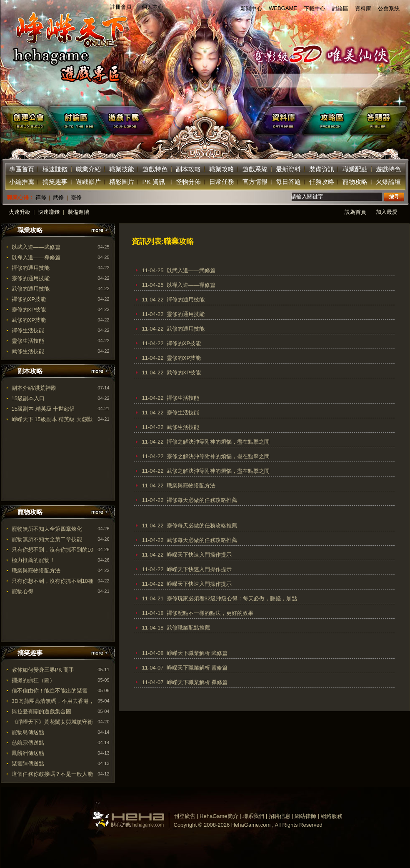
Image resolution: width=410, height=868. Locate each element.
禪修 (41, 197)
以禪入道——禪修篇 (36, 257)
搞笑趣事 (55, 182)
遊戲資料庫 (284, 120)
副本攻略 (188, 169)
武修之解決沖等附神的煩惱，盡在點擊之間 (218, 471)
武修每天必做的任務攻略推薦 (202, 540)
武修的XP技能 (29, 320)
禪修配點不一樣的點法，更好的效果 (210, 613)
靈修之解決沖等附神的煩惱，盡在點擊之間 (218, 456)
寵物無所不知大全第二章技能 (47, 539)
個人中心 (152, 7)
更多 (99, 231)
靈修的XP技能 (29, 310)
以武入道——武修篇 (36, 247)
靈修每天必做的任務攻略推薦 (202, 526)
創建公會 (25, 120)
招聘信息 (280, 816)
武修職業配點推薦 (188, 628)
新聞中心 (251, 9)
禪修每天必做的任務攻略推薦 (202, 500)
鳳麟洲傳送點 (28, 753)
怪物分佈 (188, 182)
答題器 (381, 120)
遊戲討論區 (73, 120)
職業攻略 (222, 169)
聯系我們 (253, 816)
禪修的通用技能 (31, 268)
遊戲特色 (155, 169)
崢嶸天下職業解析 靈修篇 (197, 668)
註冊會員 (121, 7)
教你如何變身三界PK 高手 (43, 670)
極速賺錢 (55, 169)
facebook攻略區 (332, 120)
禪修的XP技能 (29, 299)
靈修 (76, 197)
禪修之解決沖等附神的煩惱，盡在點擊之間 (218, 442)
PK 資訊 (154, 182)
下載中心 (315, 9)
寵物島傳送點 (28, 732)
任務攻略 (322, 182)
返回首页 (67, 50)
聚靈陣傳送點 (28, 764)
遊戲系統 (255, 169)
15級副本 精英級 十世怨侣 (43, 409)
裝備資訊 (322, 169)
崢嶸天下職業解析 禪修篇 (197, 682)
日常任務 (222, 182)
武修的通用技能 (31, 289)
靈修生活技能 (28, 341)
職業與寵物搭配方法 (36, 571)
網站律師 (305, 816)
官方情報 (255, 182)
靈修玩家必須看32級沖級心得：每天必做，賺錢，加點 (232, 598)
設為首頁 (355, 212)
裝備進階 (78, 212)
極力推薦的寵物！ (33, 560)
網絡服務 (332, 816)
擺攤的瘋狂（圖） (33, 680)
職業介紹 (88, 169)
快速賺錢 (49, 212)
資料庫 (363, 9)
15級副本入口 (28, 398)
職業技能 (122, 169)
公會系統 (389, 9)
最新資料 (288, 169)
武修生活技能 (28, 351)
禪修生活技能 (28, 330)
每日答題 (288, 182)
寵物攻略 (355, 182)
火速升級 (20, 212)
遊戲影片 (88, 182)
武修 (58, 197)
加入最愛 (387, 212)
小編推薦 (22, 182)
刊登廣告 (185, 816)
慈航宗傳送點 (28, 743)
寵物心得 (22, 591)
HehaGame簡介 (219, 816)
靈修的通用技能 (31, 278)
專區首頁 (22, 169)
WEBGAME (283, 8)
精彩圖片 (122, 182)
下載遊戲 (179, 120)
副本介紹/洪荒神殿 (34, 388)
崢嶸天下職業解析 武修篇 (197, 653)
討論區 (340, 9)
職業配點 (355, 169)
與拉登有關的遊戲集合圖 (41, 711)
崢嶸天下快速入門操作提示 (199, 555)
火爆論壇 (388, 182)
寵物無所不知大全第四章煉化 (47, 529)
